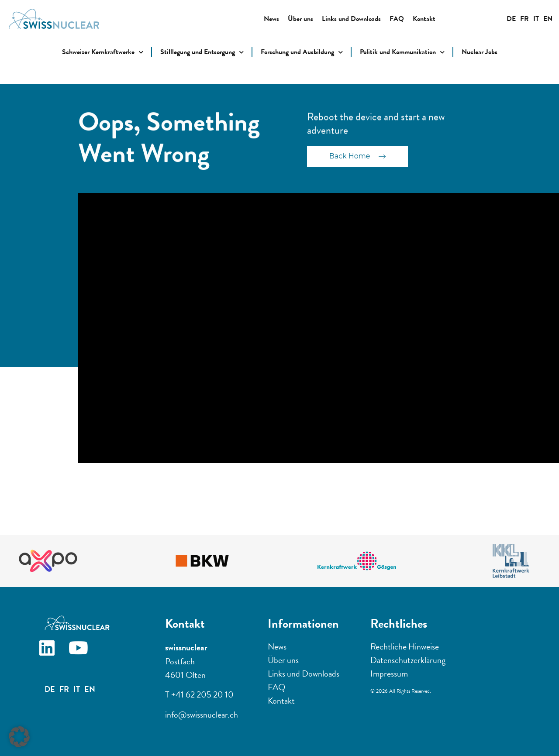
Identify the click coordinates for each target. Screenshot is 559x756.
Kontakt (424, 19)
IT (536, 19)
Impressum (389, 674)
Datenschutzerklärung (408, 660)
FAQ (397, 19)
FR (524, 19)
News (271, 19)
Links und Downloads (351, 19)
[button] (19, 737)
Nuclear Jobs (480, 52)
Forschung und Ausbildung (302, 52)
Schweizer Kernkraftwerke (103, 52)
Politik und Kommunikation (402, 52)
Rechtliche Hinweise (405, 646)
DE (511, 19)
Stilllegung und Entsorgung (202, 52)
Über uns (300, 19)
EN (548, 19)
